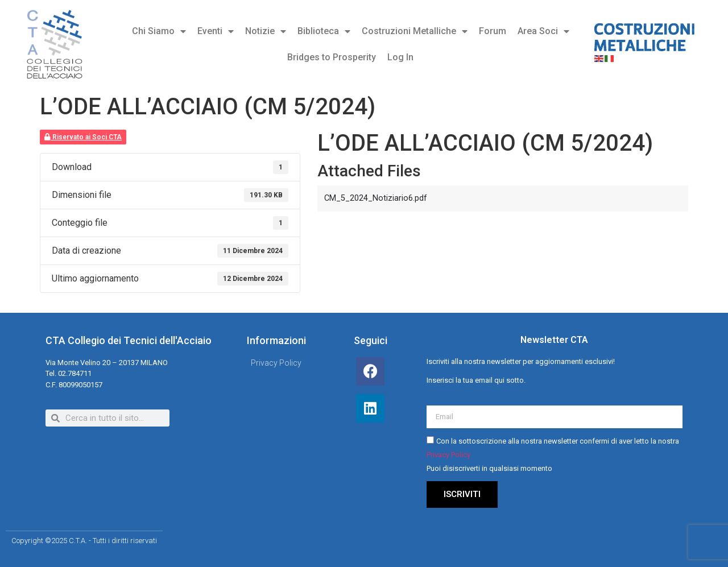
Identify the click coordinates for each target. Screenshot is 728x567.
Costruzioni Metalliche (415, 31)
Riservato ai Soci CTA (83, 137)
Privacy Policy (448, 455)
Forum (493, 31)
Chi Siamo (159, 31)
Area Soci (543, 31)
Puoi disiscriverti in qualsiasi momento (489, 469)
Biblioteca (324, 31)
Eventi (216, 31)
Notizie (266, 31)
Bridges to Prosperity (332, 57)
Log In (400, 57)
